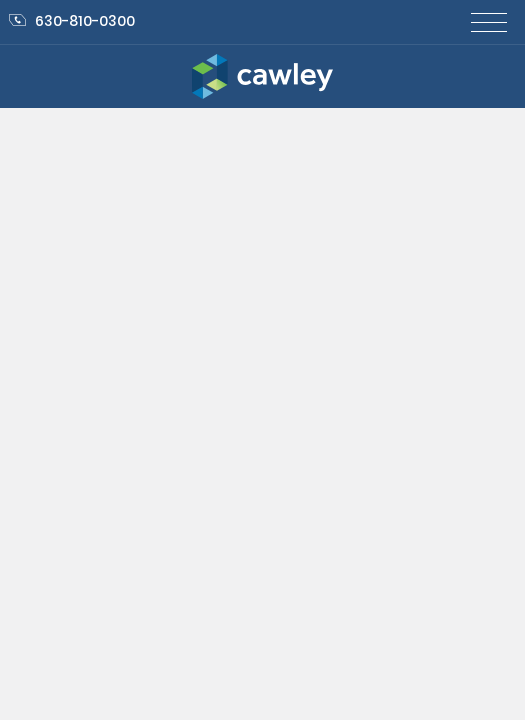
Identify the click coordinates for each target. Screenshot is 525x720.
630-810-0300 (72, 21)
